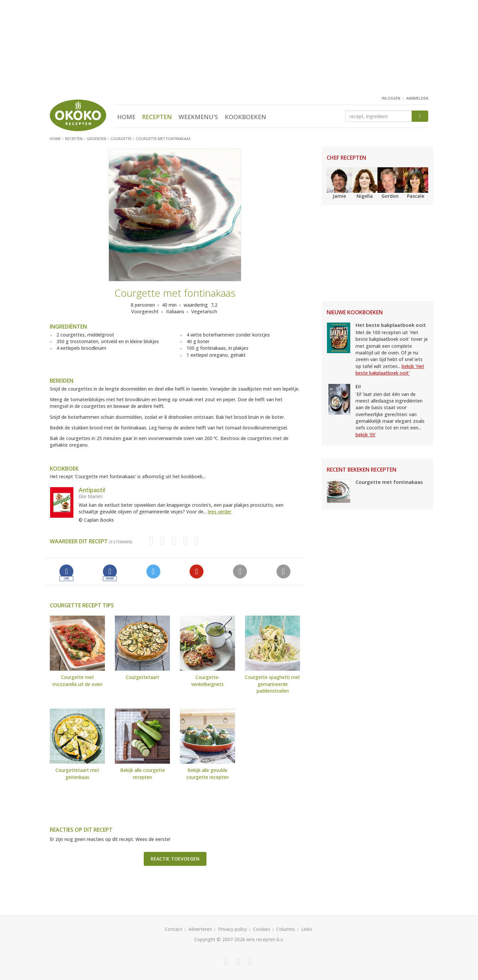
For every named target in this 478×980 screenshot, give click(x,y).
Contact (173, 929)
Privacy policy (233, 929)
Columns (286, 929)
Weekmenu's (198, 117)
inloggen (391, 98)
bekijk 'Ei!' (366, 435)
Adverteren (200, 929)
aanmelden (417, 98)
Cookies (262, 929)
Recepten (157, 117)
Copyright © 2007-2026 (220, 939)
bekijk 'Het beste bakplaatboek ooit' (390, 370)
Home (126, 117)
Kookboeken (245, 117)
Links (307, 929)
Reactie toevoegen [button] (175, 859)
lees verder (220, 512)
